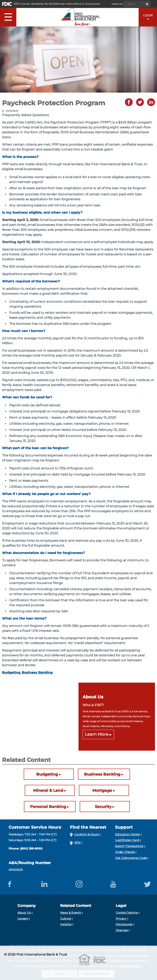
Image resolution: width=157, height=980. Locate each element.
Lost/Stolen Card (127, 840)
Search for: (118, 4)
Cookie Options (127, 913)
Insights (66, 924)
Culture (65, 919)
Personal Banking (48, 807)
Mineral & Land (48, 790)
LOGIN (148, 15)
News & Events (71, 913)
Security (103, 807)
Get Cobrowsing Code (131, 858)
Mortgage (102, 790)
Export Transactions (129, 846)
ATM (77, 843)
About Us (24, 913)
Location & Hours (86, 834)
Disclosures (124, 924)
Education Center (128, 834)
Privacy (121, 919)
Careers (23, 919)
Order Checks (125, 852)
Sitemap (122, 930)
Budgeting (11, 672)
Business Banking (37, 672)
